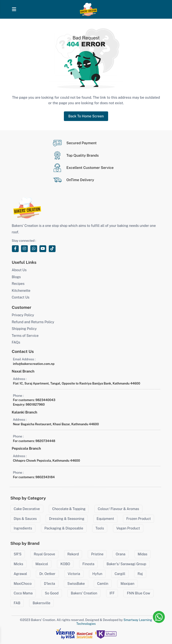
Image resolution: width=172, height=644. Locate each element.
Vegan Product (128, 528)
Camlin (103, 584)
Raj (140, 574)
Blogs (16, 277)
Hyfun (97, 574)
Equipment (105, 519)
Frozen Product (139, 519)
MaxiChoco (23, 584)
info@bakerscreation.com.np (34, 364)
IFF (112, 593)
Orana (121, 554)
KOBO (65, 564)
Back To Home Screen (86, 116)
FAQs (16, 342)
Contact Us (21, 297)
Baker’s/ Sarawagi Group (127, 564)
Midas (143, 554)
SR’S (18, 554)
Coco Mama (23, 593)
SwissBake (76, 584)
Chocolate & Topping (69, 509)
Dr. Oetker (47, 574)
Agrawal (20, 574)
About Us (19, 270)
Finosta (89, 564)
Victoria (74, 574)
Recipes (18, 284)
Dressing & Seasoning (67, 519)
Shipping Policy (24, 329)
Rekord (73, 554)
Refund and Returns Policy (33, 322)
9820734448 (45, 441)
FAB (17, 603)
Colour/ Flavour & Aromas (118, 509)
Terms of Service (25, 336)
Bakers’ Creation (84, 593)
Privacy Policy (23, 315)
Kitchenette (21, 290)
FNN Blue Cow (138, 593)
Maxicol (42, 564)
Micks (18, 564)
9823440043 (45, 400)
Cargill (120, 574)
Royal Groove (44, 554)
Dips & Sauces (25, 519)
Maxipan (127, 584)
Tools (100, 528)
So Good (52, 593)
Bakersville (41, 603)
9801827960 (35, 405)
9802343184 (45, 477)
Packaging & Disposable (64, 528)
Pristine (97, 554)
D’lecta (50, 584)
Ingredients (23, 528)
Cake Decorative (27, 509)
